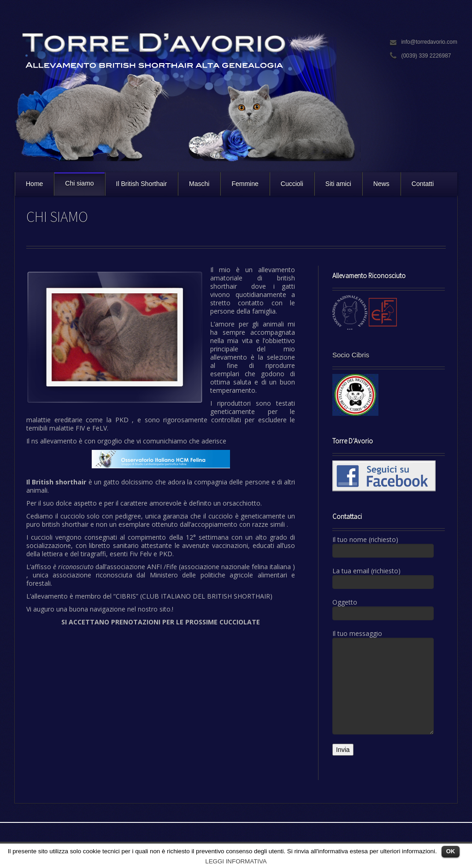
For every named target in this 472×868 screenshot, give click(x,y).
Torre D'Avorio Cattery (188, 94)
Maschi (199, 184)
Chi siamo (79, 183)
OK (451, 851)
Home (34, 184)
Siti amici (338, 184)
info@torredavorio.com (429, 42)
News (381, 184)
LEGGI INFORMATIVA (236, 861)
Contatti (423, 184)
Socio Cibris (351, 355)
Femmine (245, 184)
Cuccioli (292, 184)
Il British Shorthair (142, 184)
